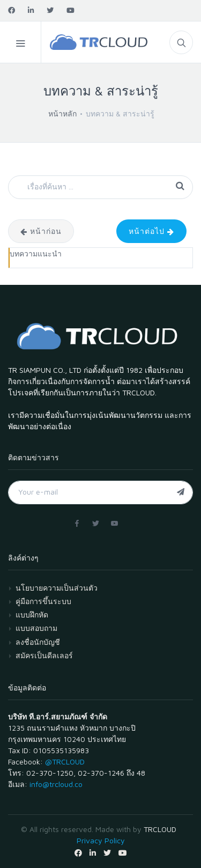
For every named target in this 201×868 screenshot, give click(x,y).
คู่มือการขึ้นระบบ (43, 601)
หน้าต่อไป (151, 231)
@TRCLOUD (65, 762)
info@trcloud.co (56, 784)
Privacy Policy (101, 840)
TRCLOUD (160, 829)
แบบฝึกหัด (32, 615)
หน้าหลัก (62, 113)
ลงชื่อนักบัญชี (38, 642)
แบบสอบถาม (36, 628)
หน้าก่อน (41, 231)
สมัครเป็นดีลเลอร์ (44, 655)
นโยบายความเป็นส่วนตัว (57, 588)
